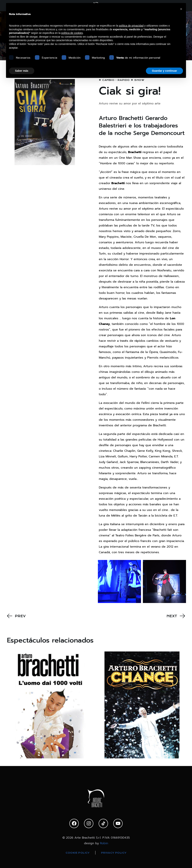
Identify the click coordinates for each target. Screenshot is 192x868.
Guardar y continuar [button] (164, 71)
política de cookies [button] (72, 33)
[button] (181, 9)
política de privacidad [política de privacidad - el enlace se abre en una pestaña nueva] (131, 26)
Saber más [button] (22, 71)
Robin (104, 843)
